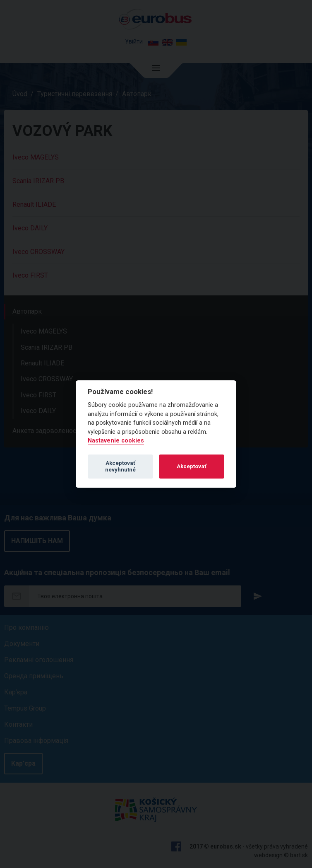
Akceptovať (192, 466)
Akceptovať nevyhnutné (120, 466)
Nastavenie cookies (116, 441)
